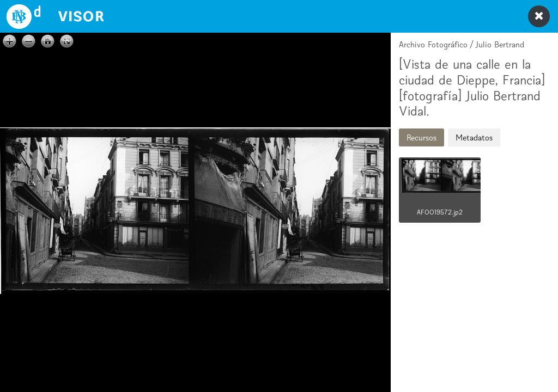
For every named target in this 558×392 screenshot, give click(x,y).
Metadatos (474, 137)
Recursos (421, 137)
